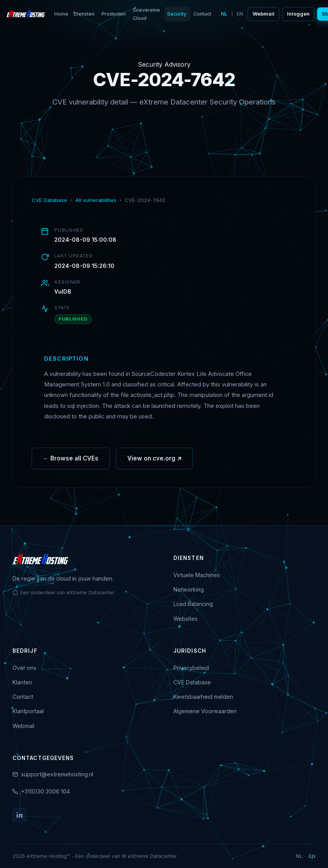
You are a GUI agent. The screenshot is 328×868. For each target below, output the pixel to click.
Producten (114, 14)
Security (177, 14)
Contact (202, 14)
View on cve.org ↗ (154, 461)
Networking (189, 589)
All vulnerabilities (96, 200)
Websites (185, 619)
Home (61, 14)
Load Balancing (193, 604)
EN (240, 14)
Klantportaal (28, 711)
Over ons (24, 668)
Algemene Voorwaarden (205, 711)
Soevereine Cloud (146, 14)
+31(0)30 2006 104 (45, 791)
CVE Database (49, 200)
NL (224, 14)
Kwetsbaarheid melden (203, 697)
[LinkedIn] (20, 815)
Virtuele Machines (197, 575)
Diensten (84, 14)
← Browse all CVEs (71, 461)
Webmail (264, 14)
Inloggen (298, 14)
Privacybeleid (191, 668)
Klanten (22, 682)
